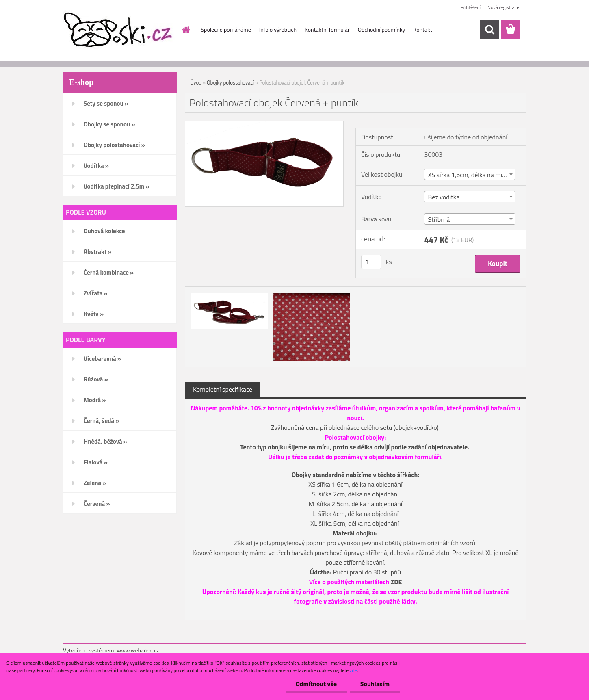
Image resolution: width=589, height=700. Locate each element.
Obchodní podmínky (382, 29)
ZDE (396, 582)
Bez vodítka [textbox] (444, 197)
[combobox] (470, 174)
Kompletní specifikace (223, 389)
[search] (489, 30)
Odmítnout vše (316, 684)
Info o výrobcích (278, 29)
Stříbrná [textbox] (439, 219)
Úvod (196, 82)
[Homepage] (186, 30)
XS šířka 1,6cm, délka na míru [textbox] (468, 175)
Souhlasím (375, 684)
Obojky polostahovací (230, 82)
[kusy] (371, 262)
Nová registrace (503, 7)
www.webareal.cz (138, 650)
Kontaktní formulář (327, 29)
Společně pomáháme (226, 29)
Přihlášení (471, 7)
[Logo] (119, 30)
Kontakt (422, 29)
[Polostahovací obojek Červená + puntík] (264, 124)
